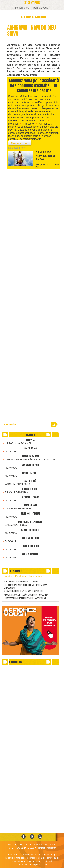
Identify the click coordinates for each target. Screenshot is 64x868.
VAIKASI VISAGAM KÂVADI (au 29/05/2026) (30, 460)
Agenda (30, 435)
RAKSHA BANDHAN (17, 492)
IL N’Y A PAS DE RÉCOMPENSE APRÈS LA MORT (21, 582)
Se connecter (22, 8)
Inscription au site (39, 865)
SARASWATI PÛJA (16, 525)
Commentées (35, 576)
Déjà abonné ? (17, 148)
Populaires (20, 576)
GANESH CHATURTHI (18, 509)
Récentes (8, 576)
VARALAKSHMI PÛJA (17, 484)
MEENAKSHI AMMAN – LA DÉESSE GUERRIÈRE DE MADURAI (26, 595)
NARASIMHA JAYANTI (18, 443)
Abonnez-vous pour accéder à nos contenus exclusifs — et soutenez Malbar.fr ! (34, 86)
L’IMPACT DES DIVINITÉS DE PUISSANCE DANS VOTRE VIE (25, 599)
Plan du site (22, 865)
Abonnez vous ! (41, 8)
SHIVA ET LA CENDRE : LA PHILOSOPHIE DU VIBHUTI (23, 591)
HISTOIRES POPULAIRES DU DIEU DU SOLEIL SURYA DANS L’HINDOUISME (26, 587)
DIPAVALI (10, 541)
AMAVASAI (11, 451)
